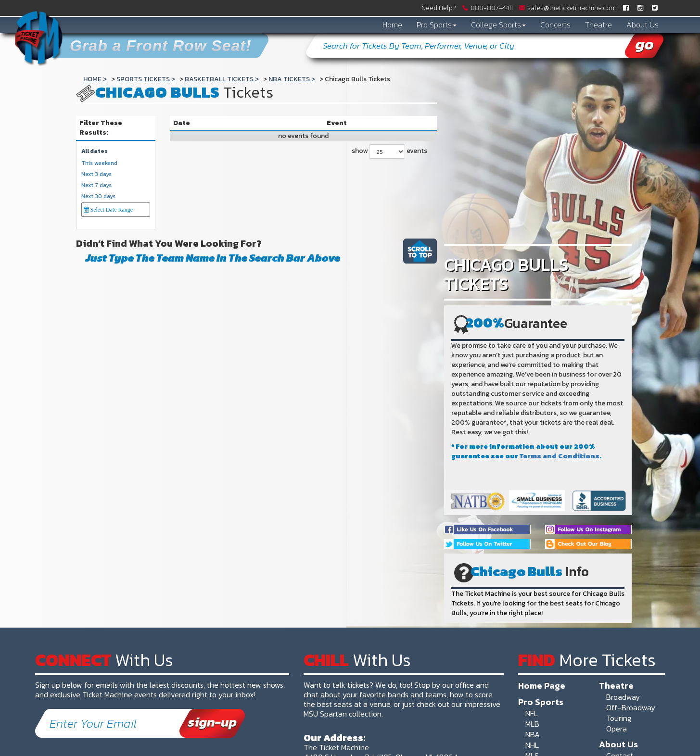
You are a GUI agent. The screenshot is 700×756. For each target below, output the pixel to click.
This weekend (99, 163)
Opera (617, 729)
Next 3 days (96, 174)
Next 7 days (96, 185)
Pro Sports (437, 25)
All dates (95, 151)
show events (389, 151)
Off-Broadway (631, 707)
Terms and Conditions (560, 456)
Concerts (555, 25)
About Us (643, 25)
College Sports (498, 25)
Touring (619, 718)
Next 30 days (98, 196)
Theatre (598, 25)
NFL (532, 713)
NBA (533, 734)
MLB (532, 724)
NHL (532, 745)
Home (392, 25)
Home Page (542, 685)
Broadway (623, 697)
